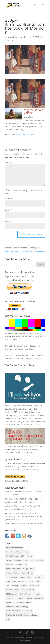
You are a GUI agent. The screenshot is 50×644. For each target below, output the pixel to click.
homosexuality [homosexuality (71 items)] (12, 577)
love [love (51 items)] (8, 586)
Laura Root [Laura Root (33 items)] (22, 581)
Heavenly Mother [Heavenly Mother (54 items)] (13, 573)
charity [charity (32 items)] (29, 556)
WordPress (25, 640)
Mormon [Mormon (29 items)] (24, 586)
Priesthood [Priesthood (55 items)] (20, 598)
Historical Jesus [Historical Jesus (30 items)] (27, 573)
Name (9, 199)
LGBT (15, 412)
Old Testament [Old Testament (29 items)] (12, 594)
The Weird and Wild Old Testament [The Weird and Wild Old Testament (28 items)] (19, 611)
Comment (10, 162)
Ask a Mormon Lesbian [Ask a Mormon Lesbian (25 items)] (15, 548)
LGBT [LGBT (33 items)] (31, 581)
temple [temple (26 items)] (29, 602)
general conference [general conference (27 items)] (13, 569)
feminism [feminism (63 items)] (10, 565)
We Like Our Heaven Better (30, 524)
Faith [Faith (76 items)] (32, 560)
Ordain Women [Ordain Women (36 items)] (25, 594)
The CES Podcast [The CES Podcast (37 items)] (12, 607)
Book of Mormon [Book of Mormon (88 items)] (12, 556)
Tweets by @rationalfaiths (17, 481)
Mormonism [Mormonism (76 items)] (35, 586)
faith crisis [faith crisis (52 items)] (40, 560)
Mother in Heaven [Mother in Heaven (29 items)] (13, 590)
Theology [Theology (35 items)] (25, 607)
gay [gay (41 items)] (26, 565)
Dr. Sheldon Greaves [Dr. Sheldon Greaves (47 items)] (14, 560)
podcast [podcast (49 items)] (37, 594)
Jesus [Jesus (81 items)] (30, 577)
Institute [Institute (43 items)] (23, 577)
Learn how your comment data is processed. (25, 251)
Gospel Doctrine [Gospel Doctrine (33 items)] (29, 569)
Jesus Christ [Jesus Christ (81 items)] (39, 577)
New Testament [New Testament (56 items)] (28, 590)
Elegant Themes (25, 637)
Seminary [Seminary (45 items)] (20, 602)
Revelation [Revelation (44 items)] (10, 602)
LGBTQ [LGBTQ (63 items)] (38, 581)
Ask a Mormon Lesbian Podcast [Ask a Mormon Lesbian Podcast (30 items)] (18, 552)
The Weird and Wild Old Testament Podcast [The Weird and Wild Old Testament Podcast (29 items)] (22, 615)
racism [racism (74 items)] (29, 598)
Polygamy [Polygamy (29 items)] (10, 598)
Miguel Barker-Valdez (17, 37)
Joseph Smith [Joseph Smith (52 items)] (11, 581)
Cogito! (9, 446)
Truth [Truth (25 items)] (8, 619)
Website (9, 221)
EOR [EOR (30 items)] (26, 560)
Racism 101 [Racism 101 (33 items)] (39, 598)
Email (8, 210)
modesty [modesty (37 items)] (15, 586)
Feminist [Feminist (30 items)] (19, 565)
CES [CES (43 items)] (23, 556)
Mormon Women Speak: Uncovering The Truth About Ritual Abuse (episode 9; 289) (24, 516)
